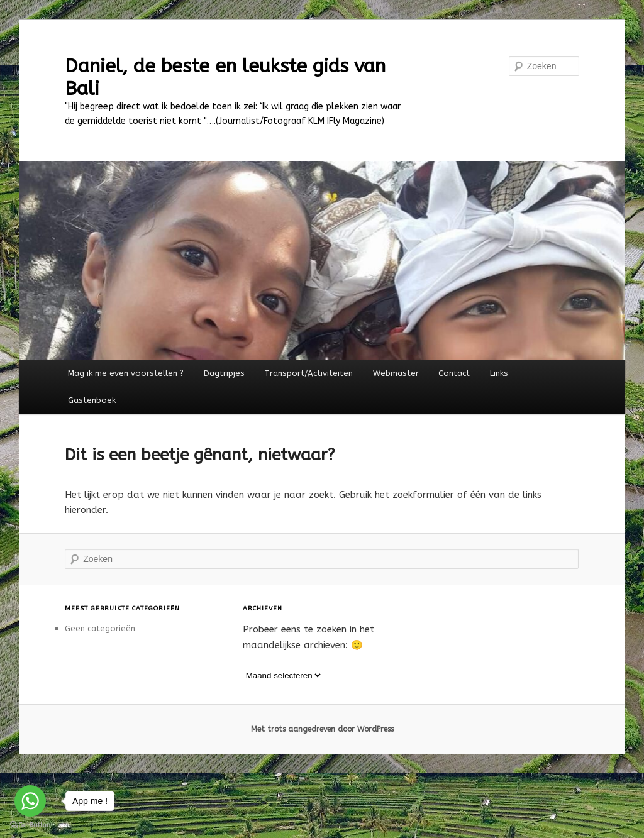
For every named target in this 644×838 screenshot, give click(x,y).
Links (499, 373)
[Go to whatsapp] (30, 801)
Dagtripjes (224, 373)
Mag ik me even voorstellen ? (126, 373)
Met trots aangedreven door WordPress (322, 729)
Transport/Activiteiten (308, 373)
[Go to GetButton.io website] (30, 825)
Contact (454, 373)
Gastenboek (92, 400)
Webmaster (396, 373)
